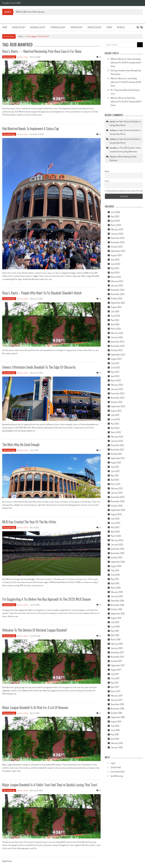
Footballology (58, 27)
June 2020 (115, 523)
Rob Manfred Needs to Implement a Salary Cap (31, 128)
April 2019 (115, 583)
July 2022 (115, 415)
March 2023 (116, 380)
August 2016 (116, 721)
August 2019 (116, 566)
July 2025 (115, 260)
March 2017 (115, 691)
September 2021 (118, 458)
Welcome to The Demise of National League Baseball (35, 630)
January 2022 (117, 441)
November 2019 (117, 553)
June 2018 (115, 627)
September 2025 (118, 251)
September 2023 (118, 355)
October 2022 (117, 402)
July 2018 (115, 622)
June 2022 (115, 419)
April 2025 (115, 273)
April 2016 (115, 739)
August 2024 (116, 307)
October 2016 (116, 713)
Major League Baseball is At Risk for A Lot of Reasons (35, 707)
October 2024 (116, 298)
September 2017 (118, 665)
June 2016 (115, 730)
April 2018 (115, 635)
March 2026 (116, 225)
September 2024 (118, 303)
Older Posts (7, 861)
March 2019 (116, 588)
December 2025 (118, 238)
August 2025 (116, 255)
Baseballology (38, 27)
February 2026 (117, 229)
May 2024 (115, 320)
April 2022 (115, 428)
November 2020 (118, 501)
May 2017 (115, 683)
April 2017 (115, 687)
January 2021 (117, 493)
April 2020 (115, 532)
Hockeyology (19, 27)
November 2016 (117, 709)
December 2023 (118, 342)
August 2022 (116, 411)
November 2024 (117, 294)
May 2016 (115, 734)
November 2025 (118, 242)
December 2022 (118, 393)
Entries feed (116, 767)
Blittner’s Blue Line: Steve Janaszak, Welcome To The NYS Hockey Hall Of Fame (126, 63)
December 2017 (117, 652)
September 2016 (118, 717)
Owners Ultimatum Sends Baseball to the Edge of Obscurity (39, 367)
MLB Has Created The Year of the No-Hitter (29, 522)
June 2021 (115, 471)
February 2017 (117, 696)
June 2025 (115, 264)
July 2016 (115, 726)
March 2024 (116, 329)
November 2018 (117, 605)
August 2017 (116, 670)
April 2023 (115, 376)
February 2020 (117, 540)
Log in (113, 763)
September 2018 (118, 614)
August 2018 (116, 618)
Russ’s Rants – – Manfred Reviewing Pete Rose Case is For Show (42, 51)
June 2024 (115, 316)
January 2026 (117, 234)
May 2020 (115, 527)
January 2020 (117, 545)
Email (107, 181)
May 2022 (115, 424)
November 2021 (117, 450)
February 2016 (117, 743)
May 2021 (115, 475)
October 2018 (116, 609)
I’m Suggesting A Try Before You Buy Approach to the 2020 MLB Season (46, 599)
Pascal (112, 157)
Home (5, 27)
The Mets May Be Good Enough (21, 444)
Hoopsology (77, 27)
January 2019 (117, 596)
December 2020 (118, 497)
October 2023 (117, 350)
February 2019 (117, 592)
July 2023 (115, 363)
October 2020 (117, 506)
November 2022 (118, 398)
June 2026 (115, 212)
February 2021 (117, 488)
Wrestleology (95, 27)
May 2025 (115, 268)
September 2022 (118, 406)
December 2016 (117, 704)
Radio (109, 27)
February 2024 (117, 333)
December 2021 (117, 445)
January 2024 (117, 337)
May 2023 (115, 372)
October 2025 (117, 247)
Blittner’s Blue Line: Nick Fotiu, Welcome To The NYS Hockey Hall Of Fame (126, 102)
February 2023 (117, 385)
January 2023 (117, 389)
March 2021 (115, 484)
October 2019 (116, 557)
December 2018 (117, 601)
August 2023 (116, 359)
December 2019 (117, 549)
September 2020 (118, 510)
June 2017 (115, 678)
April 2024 (115, 324)
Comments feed (117, 772)
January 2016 (117, 747)
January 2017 (117, 700)
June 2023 (115, 368)
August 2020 (116, 514)
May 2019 (115, 579)
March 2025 (116, 277)
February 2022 (117, 437)
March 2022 (116, 432)
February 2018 (117, 644)
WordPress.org (117, 776)
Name (107, 171)
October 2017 (116, 661)
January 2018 (117, 648)
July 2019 (115, 570)
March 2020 (116, 536)
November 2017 (117, 657)
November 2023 (118, 346)
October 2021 (116, 454)
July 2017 (115, 674)
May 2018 (115, 631)
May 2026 (115, 216)
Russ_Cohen (24, 57)
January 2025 (117, 285)
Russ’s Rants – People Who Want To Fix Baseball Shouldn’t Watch (42, 293)
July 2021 (115, 467)
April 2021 (115, 480)
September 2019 (118, 562)
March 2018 (116, 639)
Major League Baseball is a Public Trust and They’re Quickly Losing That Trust (50, 785)
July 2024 (115, 311)
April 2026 (115, 221)
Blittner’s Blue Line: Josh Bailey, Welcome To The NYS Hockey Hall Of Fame (126, 82)
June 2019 (115, 575)
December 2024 (117, 290)
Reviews (121, 27)
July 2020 (115, 519)
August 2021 (116, 462)
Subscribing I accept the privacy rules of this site (124, 191)
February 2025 (117, 281)
